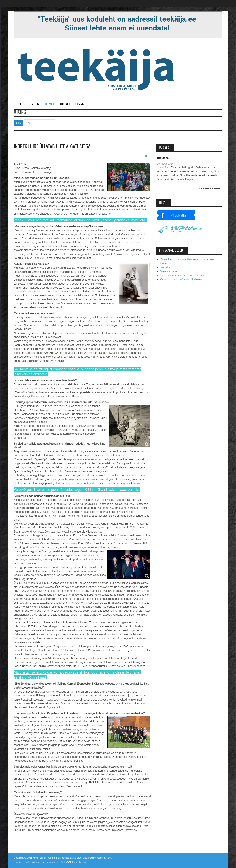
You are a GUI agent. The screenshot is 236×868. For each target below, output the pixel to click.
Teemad (50, 104)
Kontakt (65, 104)
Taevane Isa (163, 158)
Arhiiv (35, 104)
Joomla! (18, 862)
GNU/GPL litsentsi (70, 862)
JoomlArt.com (104, 858)
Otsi (19, 123)
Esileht (21, 104)
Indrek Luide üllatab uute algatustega (52, 147)
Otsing (80, 104)
